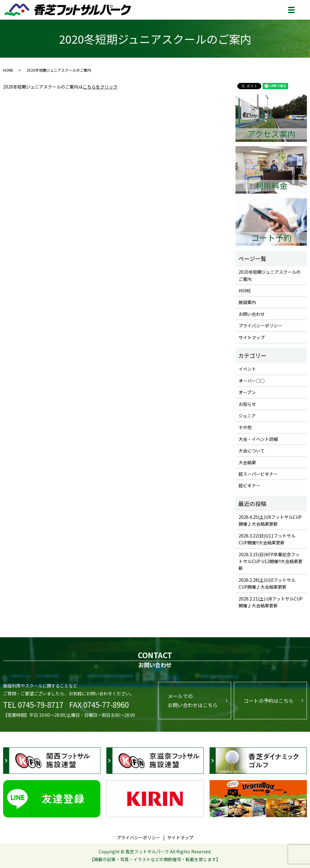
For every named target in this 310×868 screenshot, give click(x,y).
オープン (247, 392)
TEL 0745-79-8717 (33, 704)
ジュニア (247, 416)
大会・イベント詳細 (258, 439)
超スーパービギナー (258, 474)
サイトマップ (252, 337)
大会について (252, 451)
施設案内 (247, 302)
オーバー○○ (252, 381)
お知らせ (247, 404)
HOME (8, 70)
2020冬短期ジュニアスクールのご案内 (270, 275)
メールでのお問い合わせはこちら (193, 700)
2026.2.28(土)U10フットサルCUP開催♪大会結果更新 (267, 583)
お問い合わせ (252, 314)
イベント (247, 369)
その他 (245, 427)
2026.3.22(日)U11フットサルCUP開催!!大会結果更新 (267, 539)
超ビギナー (249, 485)
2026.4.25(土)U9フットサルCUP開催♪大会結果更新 (270, 520)
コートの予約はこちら (269, 701)
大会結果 (247, 462)
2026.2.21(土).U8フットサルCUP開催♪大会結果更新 (271, 602)
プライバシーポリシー (260, 325)
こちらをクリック (100, 87)
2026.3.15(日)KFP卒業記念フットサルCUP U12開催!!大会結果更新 (271, 561)
